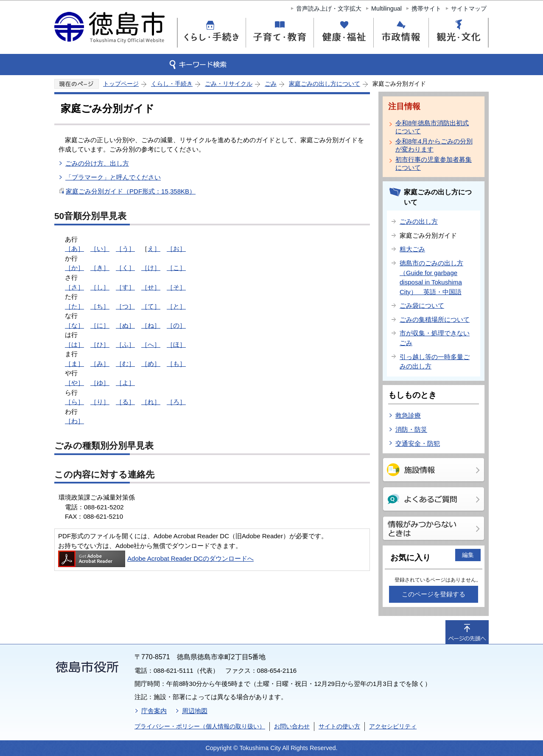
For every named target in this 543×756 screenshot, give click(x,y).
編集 (468, 555)
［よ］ (125, 383)
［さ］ (74, 287)
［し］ (100, 287)
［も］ (176, 364)
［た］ (74, 306)
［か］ (74, 268)
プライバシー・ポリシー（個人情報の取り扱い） (200, 726)
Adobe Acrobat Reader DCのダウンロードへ (156, 558)
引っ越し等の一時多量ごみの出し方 (435, 362)
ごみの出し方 (419, 221)
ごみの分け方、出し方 (97, 163)
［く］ (125, 268)
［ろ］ (176, 402)
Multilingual (386, 8)
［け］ (151, 268)
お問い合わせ (292, 726)
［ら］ (74, 402)
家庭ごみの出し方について (325, 84)
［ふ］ (125, 344)
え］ (154, 249)
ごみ (271, 84)
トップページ (121, 84)
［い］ (100, 249)
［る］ (125, 402)
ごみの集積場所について (435, 319)
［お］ (176, 249)
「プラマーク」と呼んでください (113, 177)
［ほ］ (176, 344)
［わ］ (74, 421)
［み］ (100, 364)
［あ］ (74, 249)
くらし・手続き (172, 84)
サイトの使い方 (339, 726)
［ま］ (74, 364)
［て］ (151, 306)
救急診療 (408, 415)
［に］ (100, 325)
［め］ (151, 364)
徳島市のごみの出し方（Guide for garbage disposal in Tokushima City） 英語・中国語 (431, 277)
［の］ (176, 325)
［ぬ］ (125, 325)
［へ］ (151, 344)
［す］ (125, 287)
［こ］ (176, 268)
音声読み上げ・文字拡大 (329, 8)
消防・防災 (411, 429)
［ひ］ (100, 344)
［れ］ (151, 402)
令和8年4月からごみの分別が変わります (434, 145)
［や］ (74, 383)
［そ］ (176, 287)
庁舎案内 (154, 711)
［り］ (100, 402)
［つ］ (125, 306)
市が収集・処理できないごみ (435, 338)
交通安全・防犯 (418, 443)
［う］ (125, 249)
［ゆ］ (100, 383)
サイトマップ (469, 8)
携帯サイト (426, 8)
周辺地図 (195, 711)
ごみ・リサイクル (229, 84)
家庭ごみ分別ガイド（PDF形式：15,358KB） (131, 191)
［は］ (74, 344)
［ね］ (151, 325)
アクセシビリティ (393, 726)
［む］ (125, 364)
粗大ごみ (412, 249)
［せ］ (151, 287)
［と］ (176, 306)
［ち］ (100, 306)
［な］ (74, 325)
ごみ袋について (422, 305)
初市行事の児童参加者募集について (434, 163)
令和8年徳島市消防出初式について (432, 127)
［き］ (100, 268)
